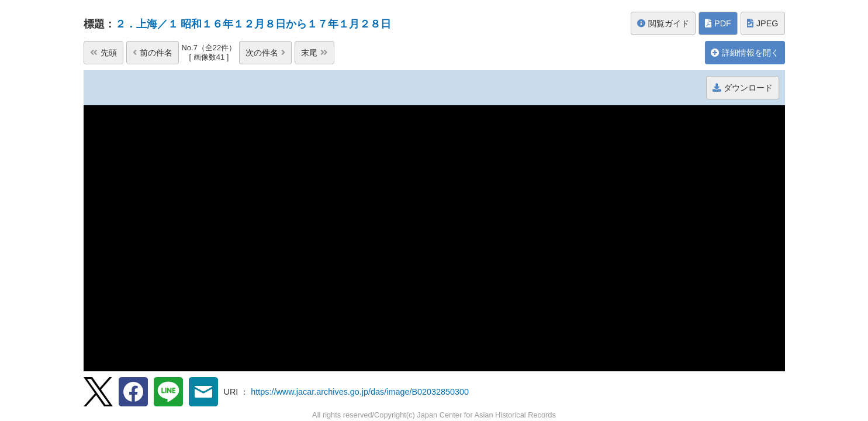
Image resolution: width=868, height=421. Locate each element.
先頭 (103, 53)
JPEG (763, 23)
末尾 (314, 53)
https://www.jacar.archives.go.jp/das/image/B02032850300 (360, 392)
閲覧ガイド (663, 23)
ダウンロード (743, 88)
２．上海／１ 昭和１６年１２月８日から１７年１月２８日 (253, 24)
